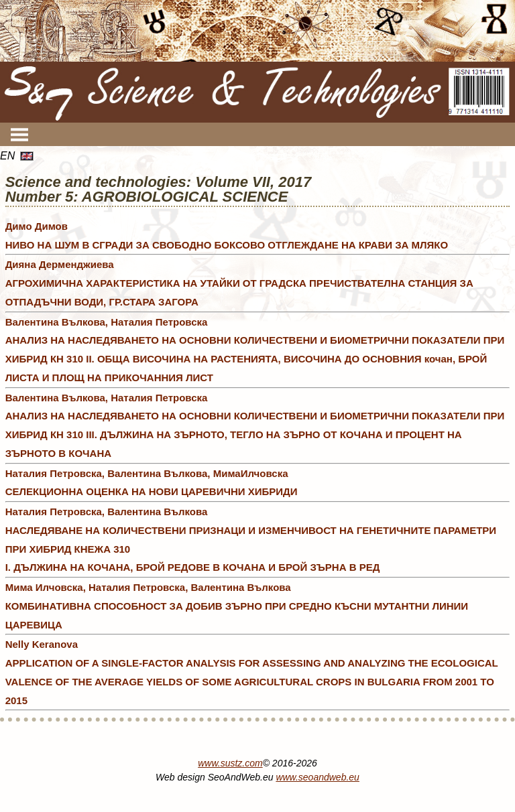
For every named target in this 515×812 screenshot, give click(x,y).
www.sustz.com (230, 763)
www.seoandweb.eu (318, 777)
